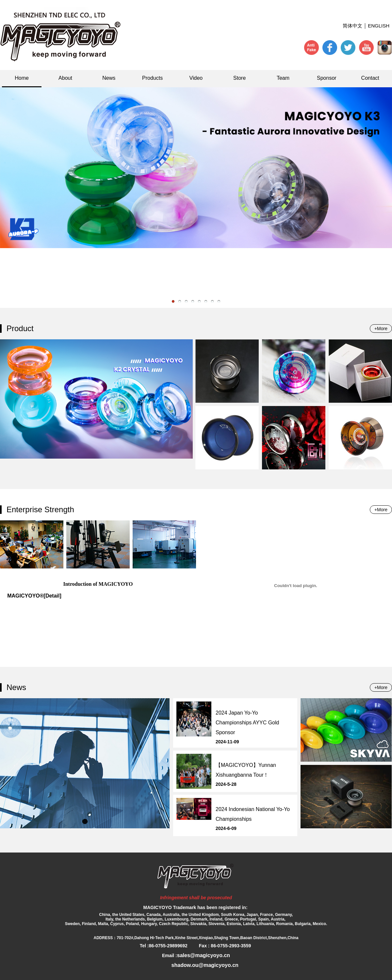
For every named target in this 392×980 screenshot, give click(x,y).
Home (22, 78)
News (109, 78)
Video (196, 78)
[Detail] (53, 596)
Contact (370, 78)
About (65, 78)
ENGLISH (379, 26)
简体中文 (352, 26)
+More (381, 329)
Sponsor (327, 78)
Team (283, 78)
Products (152, 78)
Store (239, 78)
